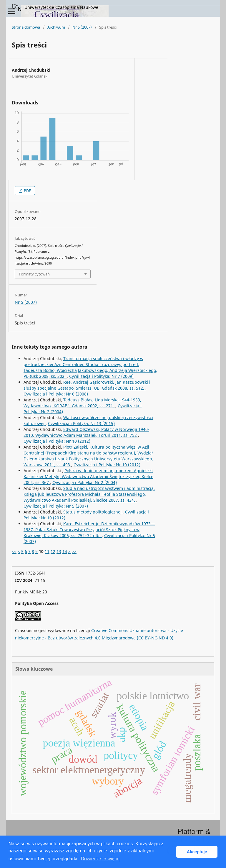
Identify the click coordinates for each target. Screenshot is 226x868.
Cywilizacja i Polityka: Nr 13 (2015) (81, 423)
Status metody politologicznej (93, 512)
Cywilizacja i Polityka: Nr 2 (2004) (85, 482)
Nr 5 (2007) (82, 27)
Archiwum (56, 27)
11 (47, 551)
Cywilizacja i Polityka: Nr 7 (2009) (101, 376)
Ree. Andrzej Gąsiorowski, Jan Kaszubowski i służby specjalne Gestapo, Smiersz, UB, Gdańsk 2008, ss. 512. (87, 385)
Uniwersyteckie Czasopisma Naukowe (55, 8)
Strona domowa (26, 27)
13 (59, 551)
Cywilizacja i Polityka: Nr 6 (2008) (56, 394)
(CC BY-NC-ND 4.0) (155, 638)
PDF (27, 191)
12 (53, 551)
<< (14, 551)
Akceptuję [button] (197, 852)
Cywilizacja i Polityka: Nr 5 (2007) (56, 506)
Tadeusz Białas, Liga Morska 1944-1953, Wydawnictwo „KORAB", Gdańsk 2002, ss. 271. (82, 403)
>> (74, 551)
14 (65, 551)
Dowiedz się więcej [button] (100, 859)
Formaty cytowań (34, 274)
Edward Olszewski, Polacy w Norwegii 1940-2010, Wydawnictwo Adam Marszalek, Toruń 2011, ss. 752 (86, 432)
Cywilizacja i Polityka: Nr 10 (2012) (57, 441)
